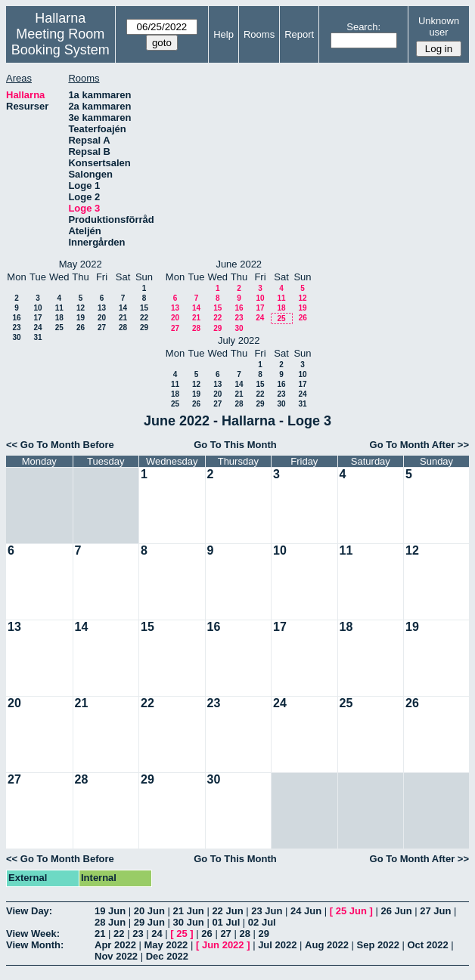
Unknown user (439, 26)
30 (16, 337)
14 (123, 308)
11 (59, 308)
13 (102, 308)
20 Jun (149, 911)
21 (123, 318)
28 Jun (110, 922)
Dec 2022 (167, 956)
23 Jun (267, 911)
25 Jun (351, 911)
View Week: (33, 934)
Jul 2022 (277, 945)
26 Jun (396, 911)
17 (37, 318)
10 (37, 308)
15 (144, 308)
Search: (363, 27)
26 (81, 328)
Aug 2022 (327, 945)
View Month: (35, 945)
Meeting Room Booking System (61, 42)
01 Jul (226, 922)
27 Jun (435, 911)
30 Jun (189, 922)
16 (16, 318)
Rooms (259, 34)
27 (102, 328)
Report (299, 34)
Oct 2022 (427, 945)
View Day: (29, 911)
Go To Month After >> (419, 445)
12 (81, 308)
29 (144, 328)
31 (37, 337)
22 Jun (227, 911)
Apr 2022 (115, 945)
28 (123, 328)
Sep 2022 (378, 945)
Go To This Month (235, 445)
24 (37, 328)
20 (102, 318)
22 (144, 318)
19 (81, 318)
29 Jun (149, 922)
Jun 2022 (223, 945)
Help (224, 34)
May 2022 (166, 945)
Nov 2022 (116, 956)
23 (16, 328)
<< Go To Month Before (60, 445)
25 (59, 328)
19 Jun (110, 911)
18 (59, 318)
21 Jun (189, 911)
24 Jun (306, 911)
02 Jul (262, 922)
